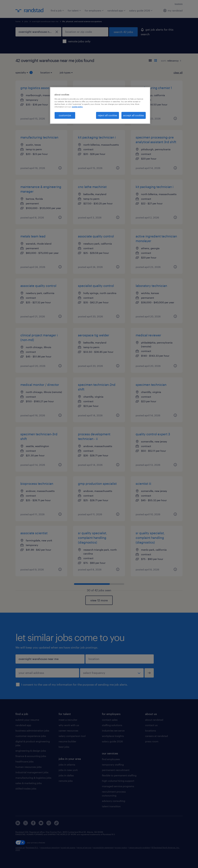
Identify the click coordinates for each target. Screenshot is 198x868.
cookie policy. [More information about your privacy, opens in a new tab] (77, 107)
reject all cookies (108, 115)
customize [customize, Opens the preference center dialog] (65, 115)
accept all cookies (134, 115)
